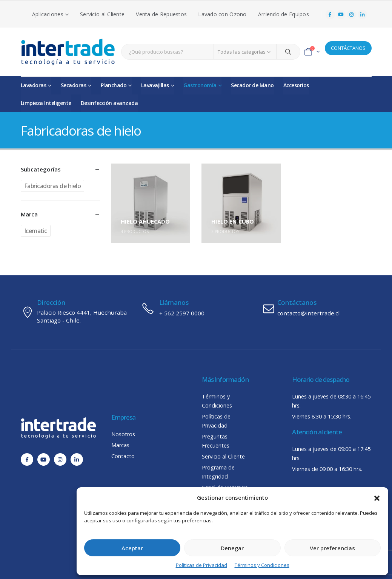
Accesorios (296, 85)
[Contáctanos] (317, 308)
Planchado (114, 85)
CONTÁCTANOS (348, 48)
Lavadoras (34, 85)
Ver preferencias (332, 548)
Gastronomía (200, 85)
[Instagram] (352, 15)
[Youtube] (341, 15)
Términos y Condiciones (262, 565)
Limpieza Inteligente (46, 103)
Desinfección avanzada (109, 103)
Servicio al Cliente (102, 14)
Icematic (36, 231)
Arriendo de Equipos (284, 14)
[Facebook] (330, 15)
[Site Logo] (68, 52)
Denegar (232, 548)
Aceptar (132, 548)
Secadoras (74, 85)
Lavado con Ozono (222, 14)
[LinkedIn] (363, 15)
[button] (377, 497)
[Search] (288, 52)
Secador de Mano (252, 85)
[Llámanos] (196, 308)
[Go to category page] (151, 203)
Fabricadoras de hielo (53, 186)
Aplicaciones (48, 14)
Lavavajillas (155, 85)
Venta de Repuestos (161, 14)
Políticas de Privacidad (201, 565)
